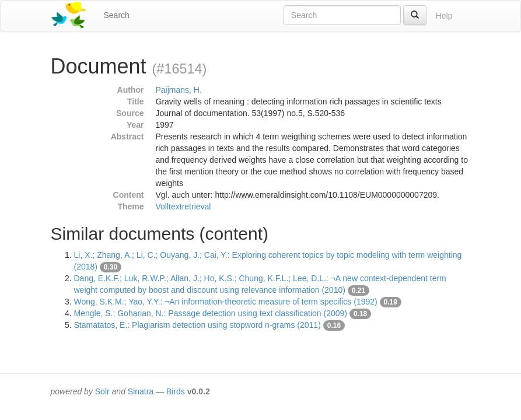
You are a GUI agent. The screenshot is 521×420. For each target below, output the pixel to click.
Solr (102, 391)
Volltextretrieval (183, 206)
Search (117, 15)
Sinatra (141, 391)
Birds (176, 391)
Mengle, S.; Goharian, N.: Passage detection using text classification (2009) (211, 313)
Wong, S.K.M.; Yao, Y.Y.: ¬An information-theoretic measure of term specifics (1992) (226, 302)
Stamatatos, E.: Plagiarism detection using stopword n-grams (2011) (197, 325)
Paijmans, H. (179, 90)
